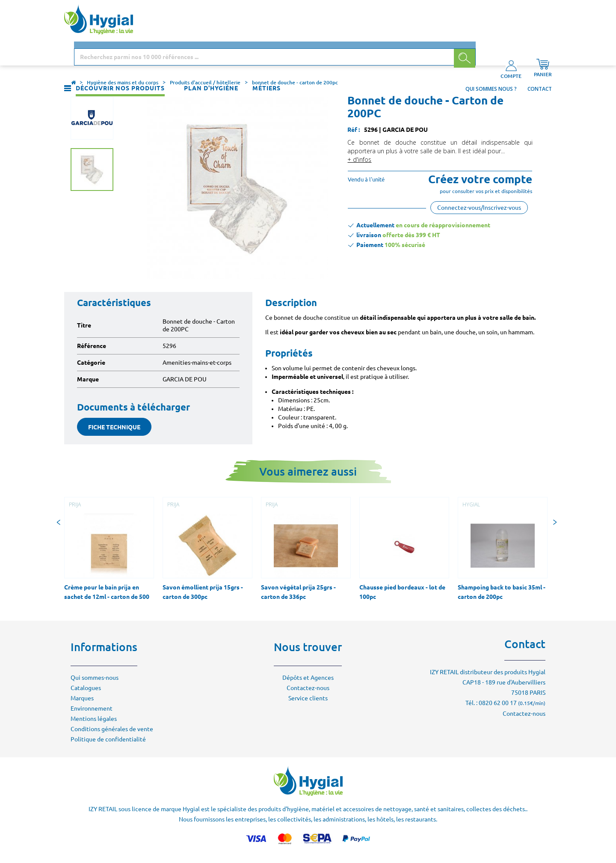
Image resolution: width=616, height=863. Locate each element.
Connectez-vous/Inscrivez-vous (479, 208)
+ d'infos (359, 159)
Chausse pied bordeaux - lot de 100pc (402, 592)
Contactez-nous (308, 688)
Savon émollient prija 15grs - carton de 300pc (203, 592)
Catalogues (86, 688)
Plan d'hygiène (211, 53)
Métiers (267, 53)
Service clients (308, 698)
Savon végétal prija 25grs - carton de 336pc (298, 592)
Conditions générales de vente (112, 729)
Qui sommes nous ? (491, 54)
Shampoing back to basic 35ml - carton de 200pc (502, 592)
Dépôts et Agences (308, 678)
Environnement (92, 708)
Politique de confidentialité (108, 739)
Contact (540, 54)
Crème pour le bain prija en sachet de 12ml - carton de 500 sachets (107, 597)
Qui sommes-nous (95, 678)
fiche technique (114, 427)
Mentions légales (94, 719)
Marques (82, 698)
